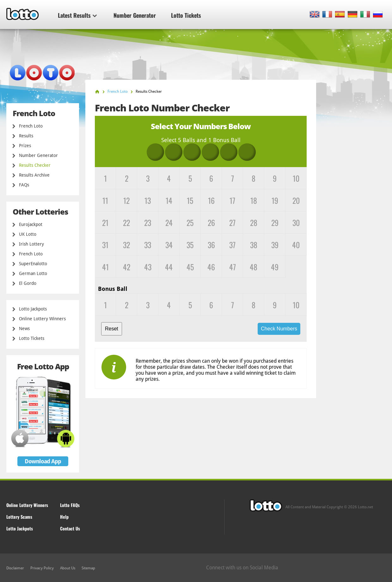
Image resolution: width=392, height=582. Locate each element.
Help (64, 517)
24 (169, 222)
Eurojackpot (31, 224)
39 (275, 245)
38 (254, 245)
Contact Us (70, 528)
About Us (68, 568)
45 (190, 267)
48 (254, 267)
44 (169, 267)
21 (105, 222)
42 (127, 267)
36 (211, 245)
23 (148, 222)
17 (232, 200)
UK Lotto (28, 234)
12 (126, 200)
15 (190, 200)
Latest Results (77, 15)
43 (148, 267)
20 (296, 200)
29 (275, 222)
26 (211, 222)
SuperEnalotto (33, 264)
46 (211, 267)
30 (296, 222)
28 (254, 222)
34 (169, 245)
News (24, 329)
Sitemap (88, 568)
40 (296, 245)
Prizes (25, 146)
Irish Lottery (31, 244)
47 (233, 267)
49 (275, 267)
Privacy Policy (42, 568)
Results (26, 136)
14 (169, 200)
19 (275, 200)
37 (232, 245)
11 (105, 200)
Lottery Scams (19, 517)
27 (232, 222)
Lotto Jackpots (33, 309)
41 (105, 267)
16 (211, 200)
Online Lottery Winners (42, 319)
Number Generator (135, 15)
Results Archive (34, 175)
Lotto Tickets (186, 15)
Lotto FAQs (70, 505)
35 (190, 245)
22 (126, 222)
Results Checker (35, 165)
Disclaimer (15, 568)
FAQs (24, 185)
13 (148, 200)
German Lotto (33, 273)
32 (126, 245)
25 (190, 222)
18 (254, 200)
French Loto (31, 126)
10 (296, 178)
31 (105, 245)
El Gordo (28, 283)
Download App (43, 461)
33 (148, 245)
